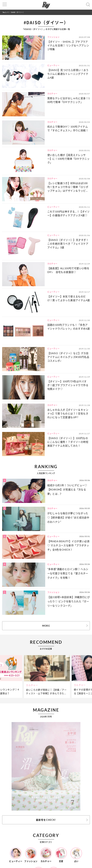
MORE (46, 626)
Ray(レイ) (6, 12)
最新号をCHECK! (46, 820)
